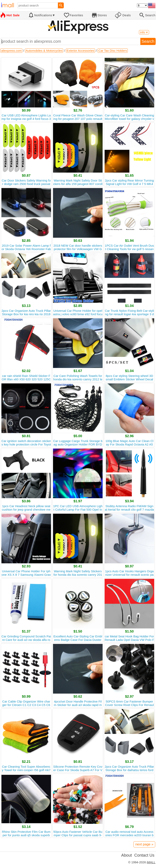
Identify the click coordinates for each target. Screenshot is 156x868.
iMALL (151, 862)
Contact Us (144, 855)
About (127, 855)
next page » (144, 844)
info (144, 32)
